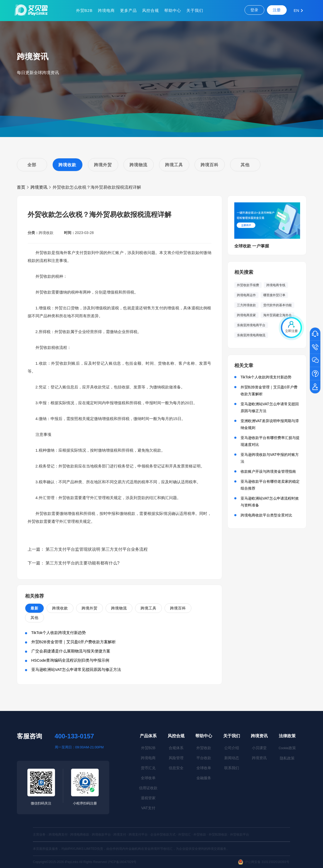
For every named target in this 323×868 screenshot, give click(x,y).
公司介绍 (232, 748)
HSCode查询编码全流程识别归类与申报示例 (70, 660)
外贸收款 (204, 748)
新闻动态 (232, 758)
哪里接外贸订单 (274, 295)
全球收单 (148, 778)
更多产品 (128, 10)
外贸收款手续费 (248, 285)
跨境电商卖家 (246, 315)
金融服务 (204, 778)
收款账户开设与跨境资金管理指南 (268, 471)
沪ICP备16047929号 (122, 862)
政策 (287, 748)
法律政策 (287, 736)
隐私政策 (287, 758)
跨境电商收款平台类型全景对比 (266, 515)
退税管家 (148, 798)
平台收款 (204, 758)
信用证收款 (148, 788)
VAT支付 (148, 808)
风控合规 (151, 10)
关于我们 (195, 10)
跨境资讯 (39, 187)
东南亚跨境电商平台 (251, 325)
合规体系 (176, 748)
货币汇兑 (148, 768)
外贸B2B (84, 10)
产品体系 (148, 736)
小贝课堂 (259, 748)
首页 (21, 187)
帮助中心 (173, 10)
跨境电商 (106, 10)
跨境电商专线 (276, 285)
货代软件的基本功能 (277, 305)
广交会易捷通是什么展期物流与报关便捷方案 (71, 651)
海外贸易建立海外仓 (277, 315)
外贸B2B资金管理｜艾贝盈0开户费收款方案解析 (74, 642)
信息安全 (176, 768)
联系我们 (232, 768)
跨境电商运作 (246, 295)
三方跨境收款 (246, 305)
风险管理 (176, 758)
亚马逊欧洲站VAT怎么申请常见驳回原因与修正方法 (76, 669)
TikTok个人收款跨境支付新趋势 (59, 633)
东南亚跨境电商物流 (251, 335)
